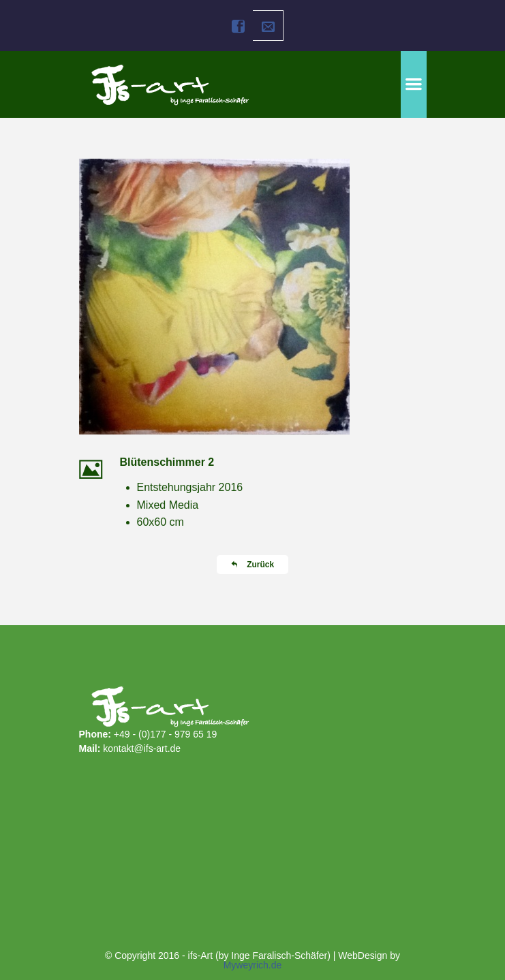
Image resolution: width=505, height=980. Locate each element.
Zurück (252, 565)
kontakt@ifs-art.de (142, 748)
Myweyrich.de (253, 965)
